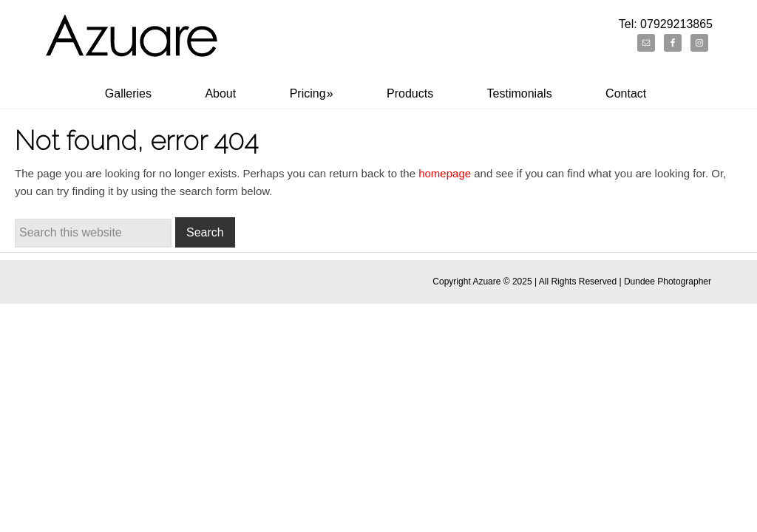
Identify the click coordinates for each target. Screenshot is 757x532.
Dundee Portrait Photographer (133, 46)
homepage (445, 173)
